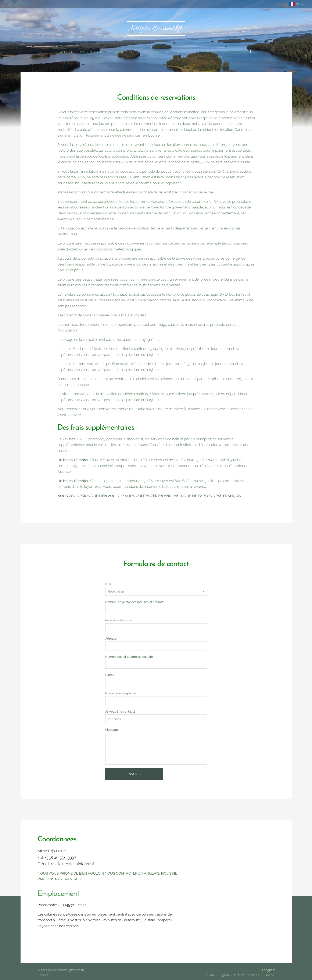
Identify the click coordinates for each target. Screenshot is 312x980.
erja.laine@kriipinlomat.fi (73, 864)
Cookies (43, 975)
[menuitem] (60, 52)
